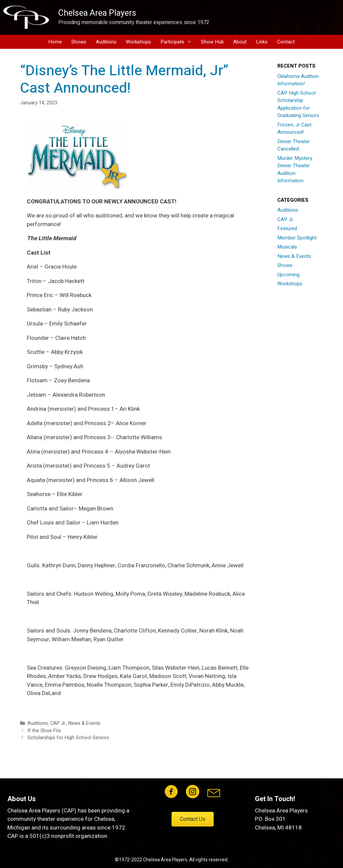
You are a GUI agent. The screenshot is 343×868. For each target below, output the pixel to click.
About (240, 42)
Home (55, 42)
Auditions (106, 42)
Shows (79, 42)
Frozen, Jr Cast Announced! (294, 129)
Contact (286, 42)
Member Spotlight (297, 238)
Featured (287, 228)
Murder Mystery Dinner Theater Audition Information (295, 170)
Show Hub (212, 42)
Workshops (139, 42)
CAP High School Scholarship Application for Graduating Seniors (298, 104)
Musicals (287, 247)
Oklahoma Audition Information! (298, 80)
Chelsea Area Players (97, 13)
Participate (178, 42)
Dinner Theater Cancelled (294, 145)
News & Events (84, 723)
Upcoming (288, 275)
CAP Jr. (58, 723)
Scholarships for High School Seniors (68, 738)
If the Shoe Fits (44, 731)
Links (262, 42)
